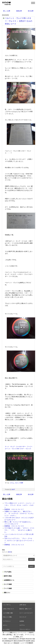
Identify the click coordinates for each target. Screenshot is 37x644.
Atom (10, 552)
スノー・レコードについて (26, 613)
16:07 (13, 489)
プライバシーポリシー (25, 629)
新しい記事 (7, 11)
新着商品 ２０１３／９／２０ (14, 526)
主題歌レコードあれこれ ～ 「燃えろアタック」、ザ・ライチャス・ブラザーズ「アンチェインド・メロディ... (19, 513)
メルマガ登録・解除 (8, 613)
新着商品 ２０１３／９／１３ (14, 545)
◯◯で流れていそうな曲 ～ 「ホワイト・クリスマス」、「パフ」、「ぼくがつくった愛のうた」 (19, 530)
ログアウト (22, 625)
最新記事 (19, 11)
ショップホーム (7, 605)
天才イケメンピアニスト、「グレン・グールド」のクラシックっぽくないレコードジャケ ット (19, 541)
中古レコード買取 (7, 617)
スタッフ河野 (19, 483)
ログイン (5, 625)
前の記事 (31, 11)
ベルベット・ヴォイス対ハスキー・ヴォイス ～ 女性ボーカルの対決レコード (19, 21)
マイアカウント (7, 621)
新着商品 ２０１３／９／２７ (14, 509)
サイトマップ (23, 617)
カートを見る (6, 629)
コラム (12, 483)
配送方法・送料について (26, 609)
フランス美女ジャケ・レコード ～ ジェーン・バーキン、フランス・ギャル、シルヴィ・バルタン (19, 505)
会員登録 (22, 621)
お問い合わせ (23, 605)
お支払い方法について (8, 609)
